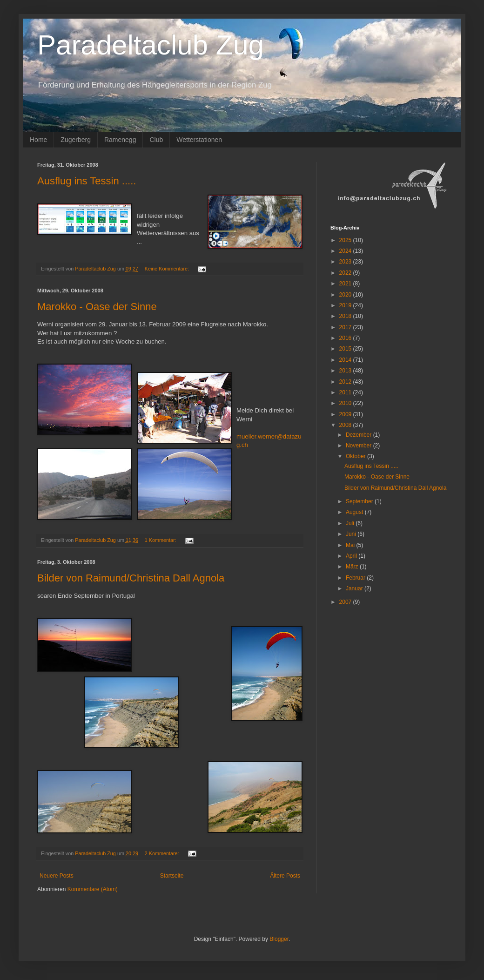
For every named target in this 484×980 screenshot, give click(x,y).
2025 (346, 240)
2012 (346, 382)
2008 (346, 425)
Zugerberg (76, 140)
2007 (346, 602)
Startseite (172, 876)
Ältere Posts (285, 876)
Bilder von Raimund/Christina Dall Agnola (131, 578)
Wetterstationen (199, 140)
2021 (346, 284)
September (360, 501)
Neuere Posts (57, 876)
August (355, 512)
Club (156, 140)
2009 (346, 414)
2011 (346, 392)
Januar (355, 588)
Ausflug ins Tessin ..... (87, 181)
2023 (346, 262)
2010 (346, 403)
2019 (346, 305)
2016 (346, 338)
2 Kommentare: (163, 853)
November (360, 446)
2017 (346, 327)
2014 (346, 360)
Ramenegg (120, 140)
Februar (356, 578)
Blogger (279, 939)
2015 (346, 349)
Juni (352, 534)
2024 (346, 251)
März (353, 567)
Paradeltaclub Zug (151, 45)
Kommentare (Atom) (93, 889)
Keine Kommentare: (168, 269)
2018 (346, 316)
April (352, 556)
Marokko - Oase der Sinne (97, 307)
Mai (351, 545)
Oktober (356, 456)
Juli (351, 523)
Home (38, 140)
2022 (346, 273)
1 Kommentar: (161, 540)
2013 (346, 371)
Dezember (360, 435)
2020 (346, 295)
